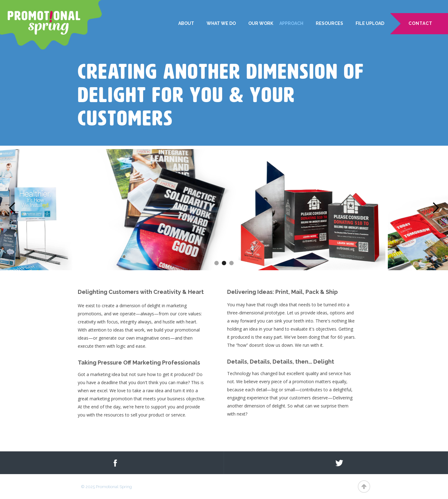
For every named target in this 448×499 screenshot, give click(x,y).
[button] (12, 208)
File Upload (370, 23)
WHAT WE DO (221, 23)
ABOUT (186, 23)
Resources (329, 23)
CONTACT (420, 23)
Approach (291, 23)
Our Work (261, 23)
